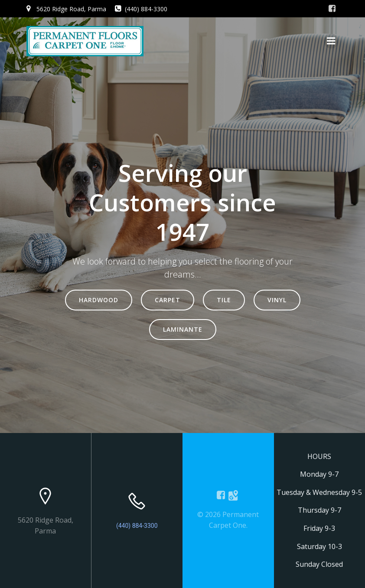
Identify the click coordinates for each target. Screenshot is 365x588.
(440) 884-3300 (137, 526)
